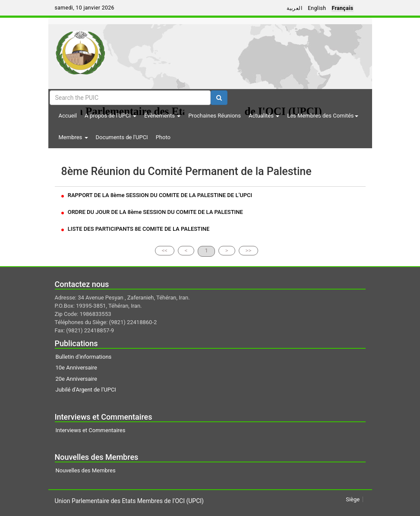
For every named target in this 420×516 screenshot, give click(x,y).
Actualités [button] (264, 116)
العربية (294, 8)
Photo (163, 137)
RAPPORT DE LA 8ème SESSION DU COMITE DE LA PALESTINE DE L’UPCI (157, 195)
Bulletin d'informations (84, 357)
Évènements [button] (162, 116)
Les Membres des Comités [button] (322, 116)
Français (342, 8)
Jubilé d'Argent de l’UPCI (86, 390)
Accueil (68, 116)
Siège (353, 499)
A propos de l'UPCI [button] (111, 116)
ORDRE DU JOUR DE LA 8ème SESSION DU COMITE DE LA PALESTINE (152, 212)
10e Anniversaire (76, 368)
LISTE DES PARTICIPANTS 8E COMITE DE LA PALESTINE (136, 229)
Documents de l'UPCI (122, 137)
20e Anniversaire (76, 379)
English (317, 8)
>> (249, 250)
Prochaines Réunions (215, 116)
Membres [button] (73, 137)
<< (165, 250)
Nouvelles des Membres (86, 470)
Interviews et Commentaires (91, 430)
